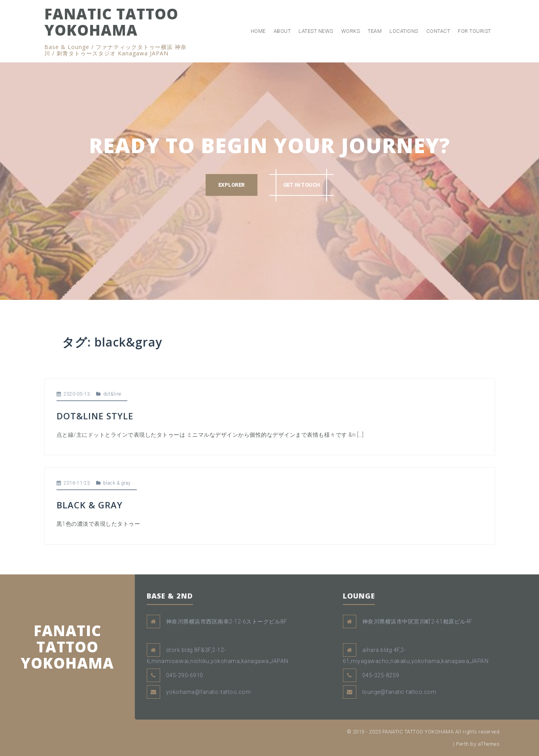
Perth (462, 744)
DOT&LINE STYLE (95, 416)
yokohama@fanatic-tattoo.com (209, 692)
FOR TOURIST (475, 31)
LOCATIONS (404, 31)
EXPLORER (232, 185)
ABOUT (282, 31)
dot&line (112, 394)
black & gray (117, 483)
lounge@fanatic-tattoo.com (399, 692)
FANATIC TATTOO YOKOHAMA (111, 22)
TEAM (375, 31)
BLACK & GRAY (90, 505)
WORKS (351, 31)
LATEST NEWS (316, 31)
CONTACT (438, 31)
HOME (258, 31)
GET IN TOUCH (302, 185)
